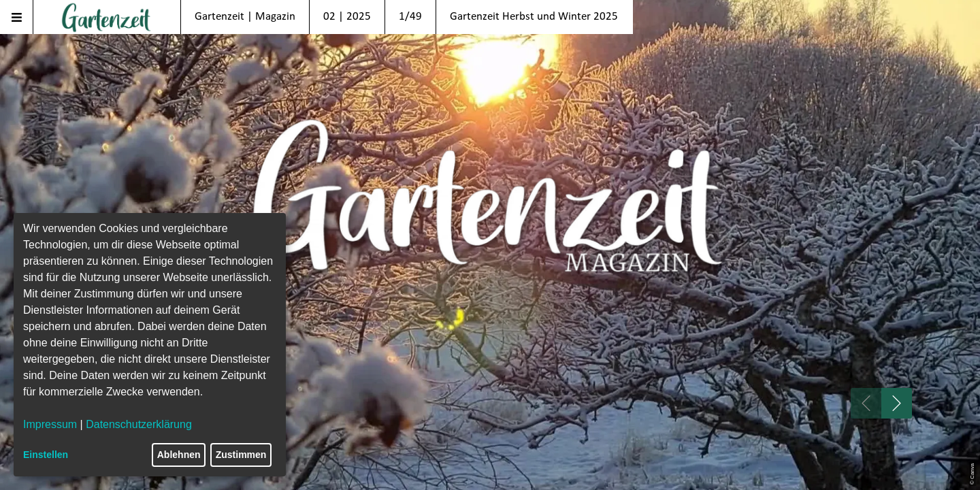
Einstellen (46, 455)
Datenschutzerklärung (139, 424)
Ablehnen (179, 455)
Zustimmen (241, 455)
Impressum (50, 424)
